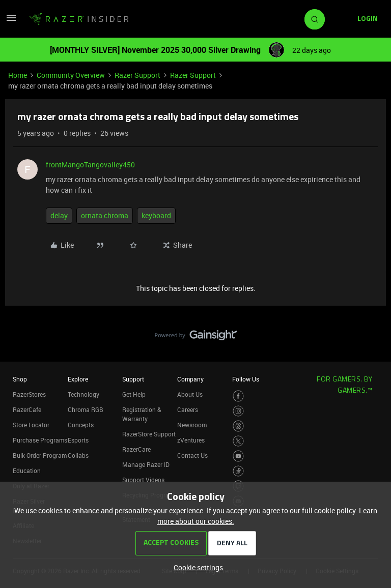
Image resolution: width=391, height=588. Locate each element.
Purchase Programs (40, 440)
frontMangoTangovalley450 (90, 165)
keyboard (156, 215)
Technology (83, 394)
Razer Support (137, 75)
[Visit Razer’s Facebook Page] (239, 396)
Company (190, 379)
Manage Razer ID (146, 464)
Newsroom (192, 425)
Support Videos (143, 480)
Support (133, 379)
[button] (11, 21)
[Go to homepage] (79, 19)
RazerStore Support (149, 434)
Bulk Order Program (40, 455)
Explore (78, 379)
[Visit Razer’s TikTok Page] (239, 471)
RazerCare (136, 449)
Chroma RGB (86, 409)
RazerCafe (27, 409)
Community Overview (71, 75)
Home (18, 75)
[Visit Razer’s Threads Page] (239, 426)
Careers (188, 409)
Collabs (78, 455)
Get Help (134, 394)
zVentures (191, 440)
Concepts (81, 425)
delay (59, 215)
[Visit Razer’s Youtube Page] (239, 456)
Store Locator (31, 425)
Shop (20, 379)
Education (27, 471)
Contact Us (192, 455)
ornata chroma (105, 215)
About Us (190, 394)
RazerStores (29, 394)
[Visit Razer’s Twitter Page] (239, 441)
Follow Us (246, 379)
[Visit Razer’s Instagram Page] (239, 411)
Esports (78, 440)
